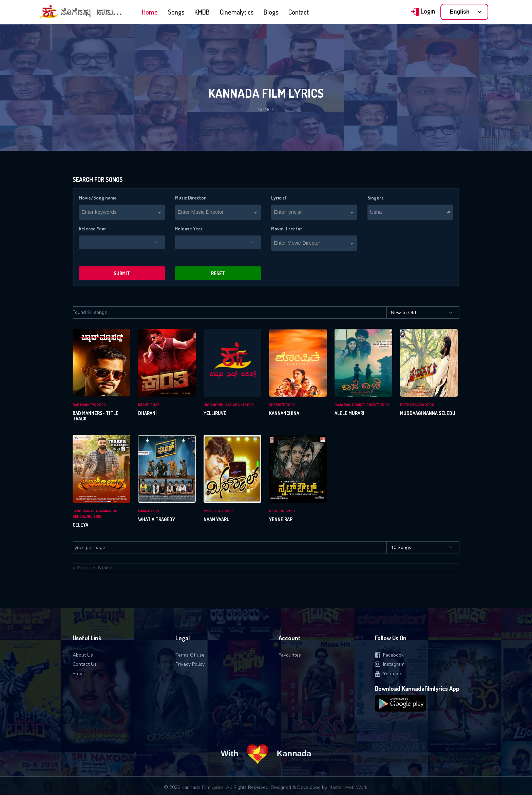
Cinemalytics (237, 12)
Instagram (390, 664)
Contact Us (85, 664)
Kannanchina (284, 413)
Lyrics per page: (89, 547)
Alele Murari (349, 413)
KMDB (202, 12)
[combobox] (122, 212)
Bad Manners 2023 (89, 405)
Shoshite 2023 (282, 405)
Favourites (290, 655)
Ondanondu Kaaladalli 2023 (229, 405)
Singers (376, 198)
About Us (83, 655)
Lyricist (279, 198)
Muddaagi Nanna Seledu (428, 413)
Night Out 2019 (282, 511)
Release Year (92, 229)
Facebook (389, 655)
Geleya (80, 525)
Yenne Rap (281, 519)
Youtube (388, 674)
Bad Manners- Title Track (96, 416)
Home (150, 12)
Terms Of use (190, 655)
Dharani (147, 413)
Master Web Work (348, 787)
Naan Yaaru (217, 519)
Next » (105, 567)
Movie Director (287, 229)
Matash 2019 (149, 511)
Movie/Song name (98, 198)
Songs (176, 12)
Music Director (191, 198)
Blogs (271, 12)
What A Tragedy (157, 519)
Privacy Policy (190, 664)
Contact (299, 12)
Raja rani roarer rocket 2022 (362, 405)
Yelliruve (215, 413)
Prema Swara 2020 (417, 405)
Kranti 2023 (149, 405)
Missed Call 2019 (218, 511)
